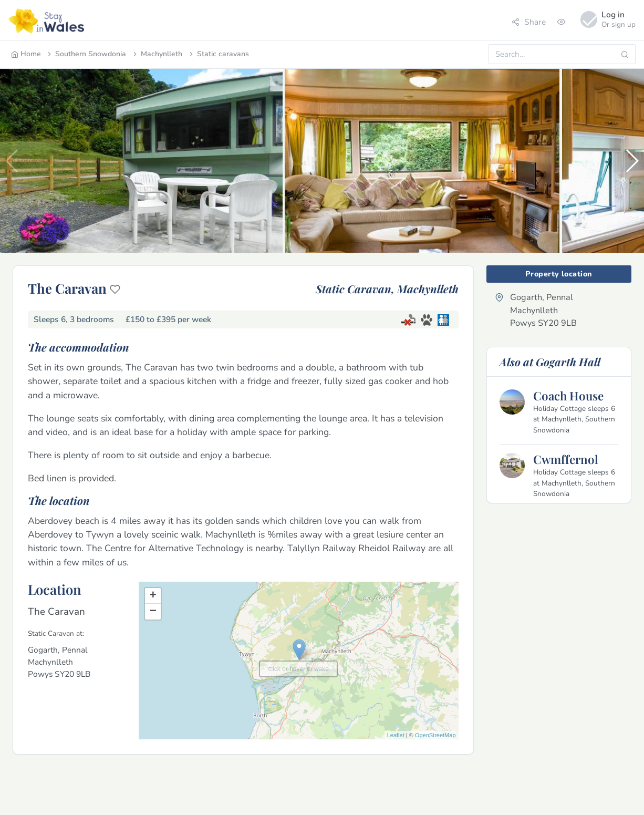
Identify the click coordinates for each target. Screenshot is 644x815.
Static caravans (218, 54)
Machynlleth (157, 54)
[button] (632, 161)
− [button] (153, 612)
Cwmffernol (566, 459)
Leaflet (396, 735)
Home (26, 54)
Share (529, 22)
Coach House (568, 396)
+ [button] (153, 596)
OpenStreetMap (435, 735)
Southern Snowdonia (86, 54)
